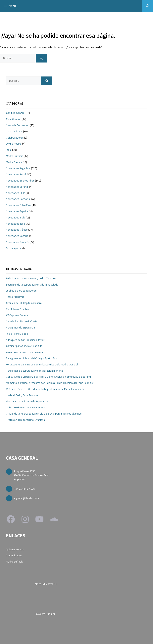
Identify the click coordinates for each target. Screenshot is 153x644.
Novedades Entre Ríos (19, 205)
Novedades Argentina (18, 168)
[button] (148, 6)
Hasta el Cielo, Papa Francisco (23, 395)
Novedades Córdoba (18, 199)
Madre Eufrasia (15, 156)
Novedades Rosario (17, 236)
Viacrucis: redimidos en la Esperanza (27, 401)
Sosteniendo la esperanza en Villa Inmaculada (32, 285)
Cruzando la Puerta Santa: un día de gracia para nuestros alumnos (44, 414)
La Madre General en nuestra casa (25, 407)
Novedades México (17, 230)
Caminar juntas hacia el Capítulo (24, 346)
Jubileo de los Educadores (21, 291)
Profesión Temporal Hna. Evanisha (25, 420)
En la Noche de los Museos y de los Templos (31, 278)
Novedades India (16, 217)
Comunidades (14, 555)
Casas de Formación (18, 125)
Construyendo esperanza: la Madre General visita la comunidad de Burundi (49, 377)
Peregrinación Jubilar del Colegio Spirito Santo (33, 358)
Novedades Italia (15, 224)
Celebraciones (14, 131)
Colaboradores (15, 138)
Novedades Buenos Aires (20, 181)
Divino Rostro (14, 144)
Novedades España (17, 211)
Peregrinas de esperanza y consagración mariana (34, 371)
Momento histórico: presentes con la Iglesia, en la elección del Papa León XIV (50, 383)
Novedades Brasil (16, 174)
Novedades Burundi (17, 187)
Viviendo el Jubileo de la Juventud (25, 352)
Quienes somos (15, 549)
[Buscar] (41, 58)
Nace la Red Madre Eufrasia (22, 321)
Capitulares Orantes (17, 309)
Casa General (14, 119)
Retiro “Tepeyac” (16, 297)
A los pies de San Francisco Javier (25, 340)
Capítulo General (16, 113)
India (9, 150)
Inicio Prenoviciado (17, 334)
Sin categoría (13, 248)
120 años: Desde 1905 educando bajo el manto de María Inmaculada (45, 389)
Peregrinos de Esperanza (20, 327)
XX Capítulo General (17, 315)
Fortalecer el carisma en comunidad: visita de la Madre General (42, 364)
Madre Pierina (14, 162)
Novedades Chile (16, 193)
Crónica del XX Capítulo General (24, 303)
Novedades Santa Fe (18, 242)
